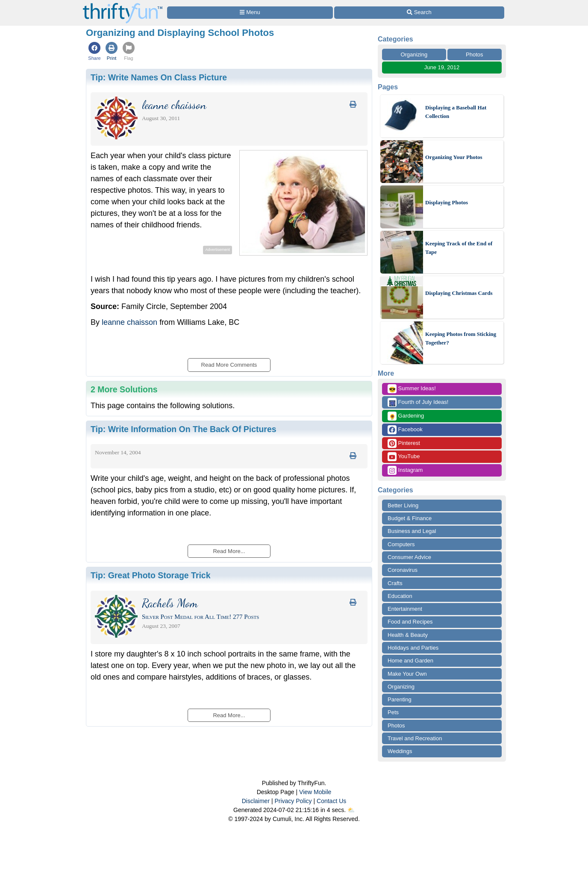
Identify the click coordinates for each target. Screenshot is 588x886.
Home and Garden (410, 661)
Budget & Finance (410, 518)
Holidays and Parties (413, 648)
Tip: (159, 77)
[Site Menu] (250, 13)
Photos (474, 54)
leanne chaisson (129, 322)
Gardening (406, 416)
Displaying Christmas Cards (459, 293)
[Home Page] (123, 5)
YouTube (404, 457)
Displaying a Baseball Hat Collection (456, 112)
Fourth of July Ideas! (418, 402)
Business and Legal (412, 531)
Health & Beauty (408, 635)
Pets (393, 712)
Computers (401, 544)
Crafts (395, 583)
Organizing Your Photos (454, 157)
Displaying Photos (447, 202)
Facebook (405, 430)
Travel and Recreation (415, 738)
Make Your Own (407, 674)
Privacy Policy (293, 801)
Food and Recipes (410, 622)
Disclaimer (256, 801)
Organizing (414, 54)
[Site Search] (419, 13)
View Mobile (315, 792)
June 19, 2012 (442, 67)
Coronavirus (403, 570)
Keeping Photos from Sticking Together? (461, 338)
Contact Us (331, 801)
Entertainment (405, 609)
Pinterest (404, 443)
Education (400, 596)
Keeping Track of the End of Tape (459, 248)
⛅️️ (351, 810)
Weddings (400, 751)
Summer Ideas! (412, 389)
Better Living (403, 505)
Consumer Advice (409, 557)
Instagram (405, 470)
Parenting (400, 699)
